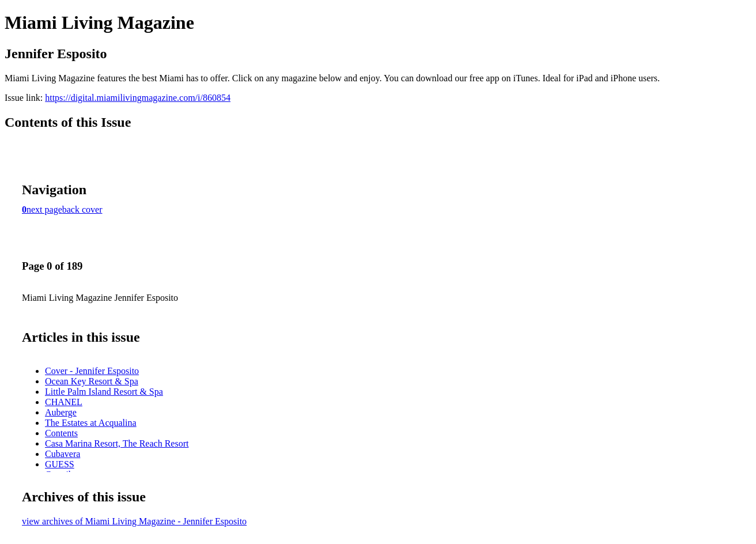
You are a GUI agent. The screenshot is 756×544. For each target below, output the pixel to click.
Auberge (61, 412)
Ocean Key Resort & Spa (92, 381)
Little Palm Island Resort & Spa (104, 392)
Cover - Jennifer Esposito (92, 371)
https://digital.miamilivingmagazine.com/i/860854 (138, 98)
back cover (82, 209)
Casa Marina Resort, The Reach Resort (117, 443)
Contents (61, 433)
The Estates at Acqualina (91, 423)
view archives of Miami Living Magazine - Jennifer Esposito (134, 521)
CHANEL (64, 402)
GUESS (60, 464)
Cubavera (63, 454)
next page (44, 209)
